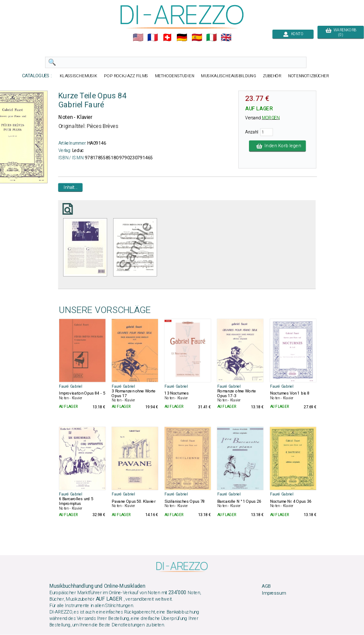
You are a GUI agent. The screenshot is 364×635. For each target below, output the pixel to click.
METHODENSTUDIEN (175, 76)
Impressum (274, 593)
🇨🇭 (167, 38)
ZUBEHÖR (272, 76)
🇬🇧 (226, 38)
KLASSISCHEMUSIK (79, 76)
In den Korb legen (278, 146)
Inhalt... (71, 187)
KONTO (293, 34)
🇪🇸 (197, 38)
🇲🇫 (153, 38)
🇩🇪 (182, 38)
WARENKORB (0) (341, 33)
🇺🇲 (138, 38)
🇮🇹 (211, 38)
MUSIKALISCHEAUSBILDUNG (228, 76)
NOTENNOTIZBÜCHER (309, 76)
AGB (266, 586)
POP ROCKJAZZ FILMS (126, 76)
